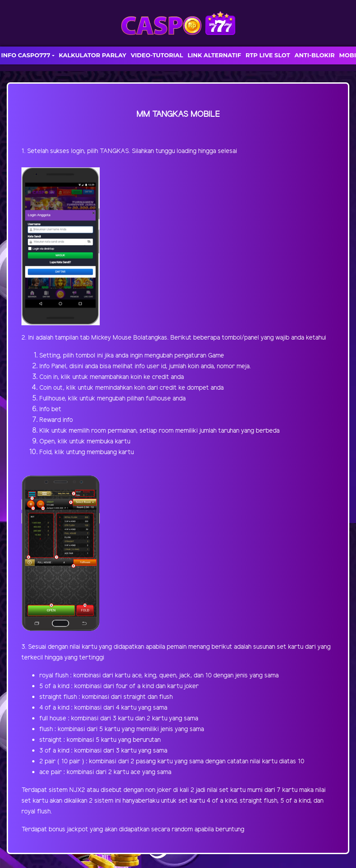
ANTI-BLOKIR (314, 55)
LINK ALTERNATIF (214, 55)
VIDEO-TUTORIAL (157, 55)
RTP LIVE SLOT (268, 55)
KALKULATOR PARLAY (93, 55)
